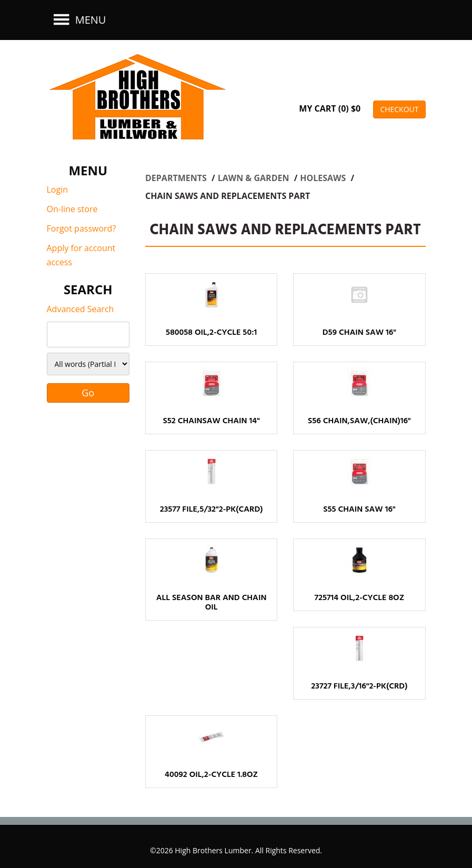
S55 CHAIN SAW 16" (359, 510)
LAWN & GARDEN (255, 178)
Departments (177, 178)
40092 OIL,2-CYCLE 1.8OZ (211, 775)
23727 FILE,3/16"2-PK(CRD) (359, 686)
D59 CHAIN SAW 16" (359, 333)
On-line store (72, 209)
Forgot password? (82, 228)
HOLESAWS (324, 178)
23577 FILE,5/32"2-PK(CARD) (212, 510)
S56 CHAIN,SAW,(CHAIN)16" (359, 421)
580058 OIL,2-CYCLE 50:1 (211, 333)
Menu (78, 20)
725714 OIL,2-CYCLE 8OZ (359, 598)
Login (58, 189)
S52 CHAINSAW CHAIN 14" (211, 421)
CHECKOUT (399, 109)
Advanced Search (81, 309)
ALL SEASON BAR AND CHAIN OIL (212, 603)
